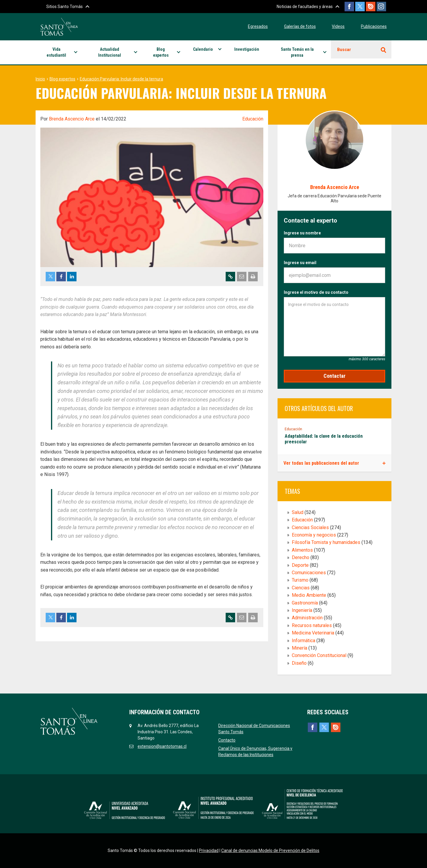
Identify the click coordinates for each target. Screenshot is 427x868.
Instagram (381, 7)
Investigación (247, 49)
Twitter (358, 7)
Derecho (301, 557)
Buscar (344, 50)
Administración (307, 618)
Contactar (334, 376)
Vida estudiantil (56, 52)
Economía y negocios (314, 535)
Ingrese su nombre (302, 233)
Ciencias (301, 588)
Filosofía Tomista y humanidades (326, 542)
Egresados (258, 26)
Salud (298, 512)
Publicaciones (374, 26)
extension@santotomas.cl (162, 746)
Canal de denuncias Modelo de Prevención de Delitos (270, 850)
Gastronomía (305, 603)
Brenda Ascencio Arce (72, 119)
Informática (303, 641)
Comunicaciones (309, 573)
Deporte (300, 565)
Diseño (299, 663)
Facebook (346, 7)
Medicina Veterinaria (313, 633)
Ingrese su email (300, 263)
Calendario (203, 49)
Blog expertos (161, 52)
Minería (299, 648)
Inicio (40, 79)
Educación (253, 119)
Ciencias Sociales (310, 527)
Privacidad (209, 850)
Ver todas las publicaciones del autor (321, 463)
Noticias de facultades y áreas (300, 7)
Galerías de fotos (300, 26)
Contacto (227, 740)
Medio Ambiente (309, 595)
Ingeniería (302, 610)
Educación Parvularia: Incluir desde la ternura (121, 79)
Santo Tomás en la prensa (297, 52)
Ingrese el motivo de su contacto (316, 292)
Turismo (300, 580)
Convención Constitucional (319, 655)
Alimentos (302, 550)
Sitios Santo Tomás (64, 7)
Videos (338, 26)
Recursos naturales (312, 625)
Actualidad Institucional (110, 52)
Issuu (369, 7)
